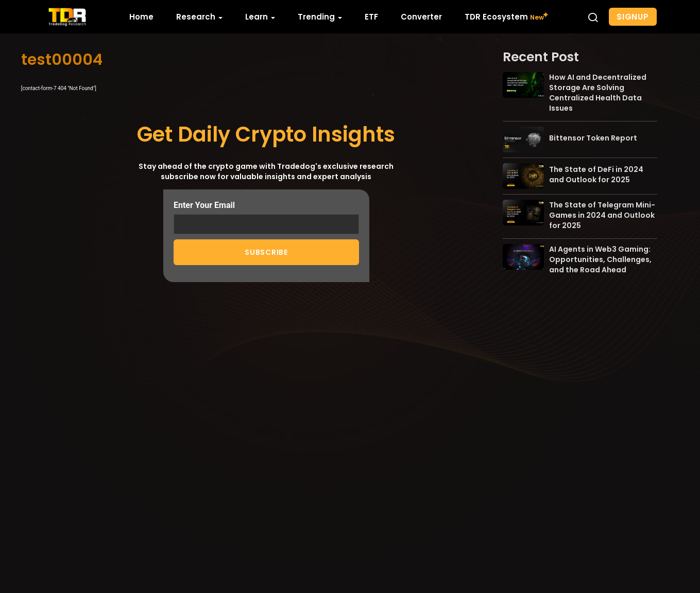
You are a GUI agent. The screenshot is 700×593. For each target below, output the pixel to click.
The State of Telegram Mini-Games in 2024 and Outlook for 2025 (602, 215)
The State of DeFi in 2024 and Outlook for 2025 (596, 175)
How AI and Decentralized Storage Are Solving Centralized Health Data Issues (598, 93)
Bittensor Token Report (593, 138)
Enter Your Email (266, 217)
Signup (633, 17)
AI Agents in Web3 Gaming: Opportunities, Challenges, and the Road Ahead (600, 259)
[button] (593, 17)
